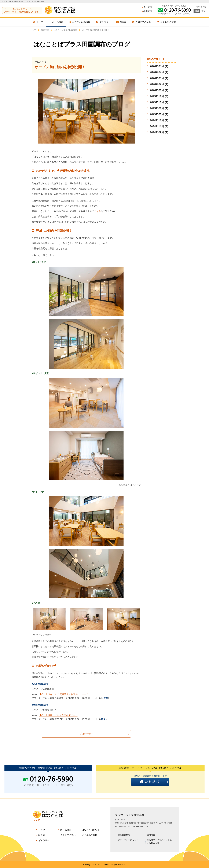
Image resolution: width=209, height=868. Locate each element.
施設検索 (45, 30)
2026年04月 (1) (159, 72)
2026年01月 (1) (159, 90)
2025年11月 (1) (159, 102)
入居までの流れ (68, 835)
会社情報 (148, 7)
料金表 (42, 835)
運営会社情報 (124, 835)
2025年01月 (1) (159, 114)
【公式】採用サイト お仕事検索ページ (58, 715)
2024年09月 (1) (159, 132)
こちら (97, 211)
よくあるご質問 (90, 835)
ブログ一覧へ (86, 734)
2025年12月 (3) (159, 96)
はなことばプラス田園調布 (65, 30)
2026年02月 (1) (159, 84)
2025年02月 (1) (159, 108)
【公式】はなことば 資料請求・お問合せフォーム (64, 694)
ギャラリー (44, 840)
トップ (33, 30)
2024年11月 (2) (159, 126)
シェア (36, 820)
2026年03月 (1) (159, 78)
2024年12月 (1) (159, 120)
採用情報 (148, 11)
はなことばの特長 (91, 830)
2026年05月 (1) (159, 66)
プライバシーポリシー (128, 840)
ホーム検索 (66, 830)
